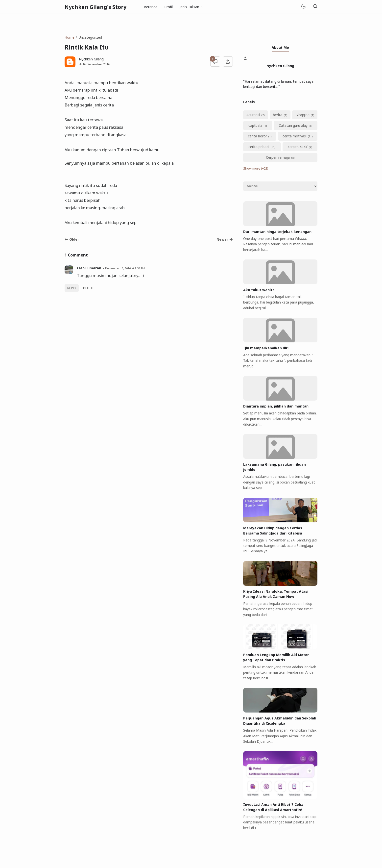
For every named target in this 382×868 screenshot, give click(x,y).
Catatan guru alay (293, 125)
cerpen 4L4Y (298, 147)
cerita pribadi (259, 147)
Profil (168, 7)
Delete (89, 288)
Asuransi (253, 115)
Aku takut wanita (259, 290)
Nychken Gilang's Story (95, 7)
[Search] (315, 7)
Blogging (302, 115)
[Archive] (280, 186)
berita (278, 115)
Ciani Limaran (89, 268)
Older (72, 239)
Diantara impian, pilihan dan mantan (276, 406)
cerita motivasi (295, 136)
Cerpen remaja (278, 157)
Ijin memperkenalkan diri (266, 348)
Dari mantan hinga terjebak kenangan (277, 232)
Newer (225, 239)
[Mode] (303, 7)
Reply (72, 288)
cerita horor (257, 136)
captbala (255, 125)
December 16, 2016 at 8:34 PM (125, 268)
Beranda (151, 7)
